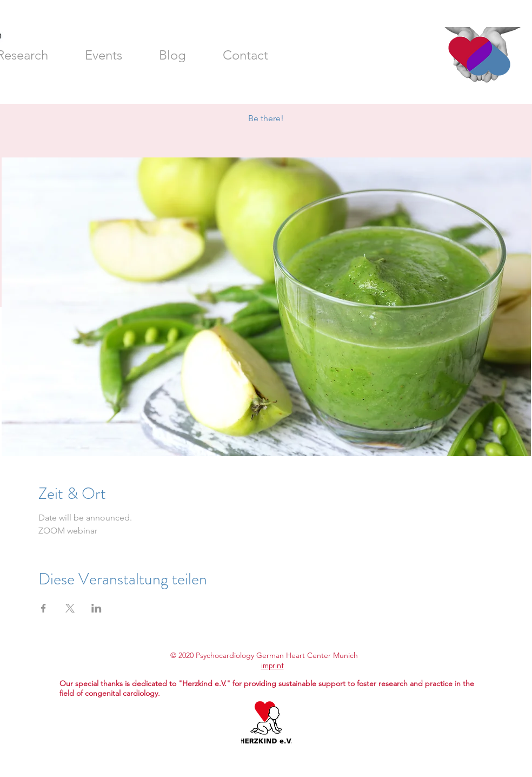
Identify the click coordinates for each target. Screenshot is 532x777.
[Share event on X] (70, 608)
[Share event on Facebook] (44, 608)
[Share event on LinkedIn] (97, 608)
